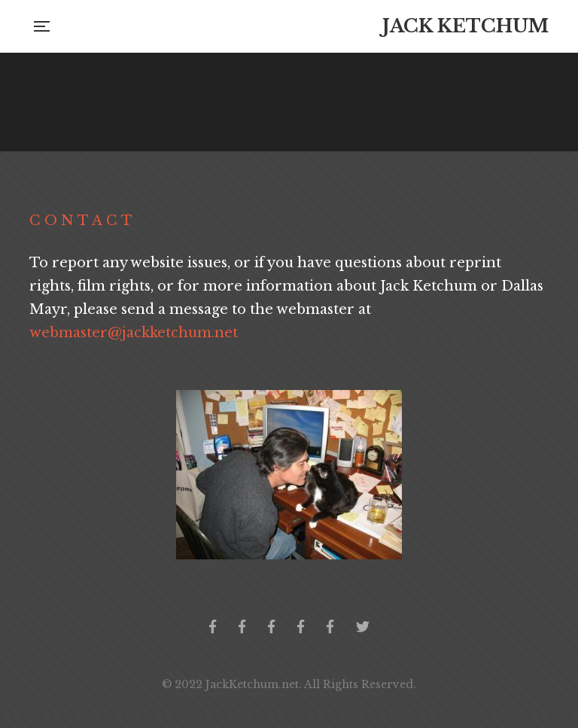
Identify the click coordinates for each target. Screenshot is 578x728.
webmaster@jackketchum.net (134, 333)
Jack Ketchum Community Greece (301, 626)
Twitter (363, 626)
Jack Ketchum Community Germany (271, 626)
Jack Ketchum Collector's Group (242, 626)
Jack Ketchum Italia (330, 626)
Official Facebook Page (213, 626)
